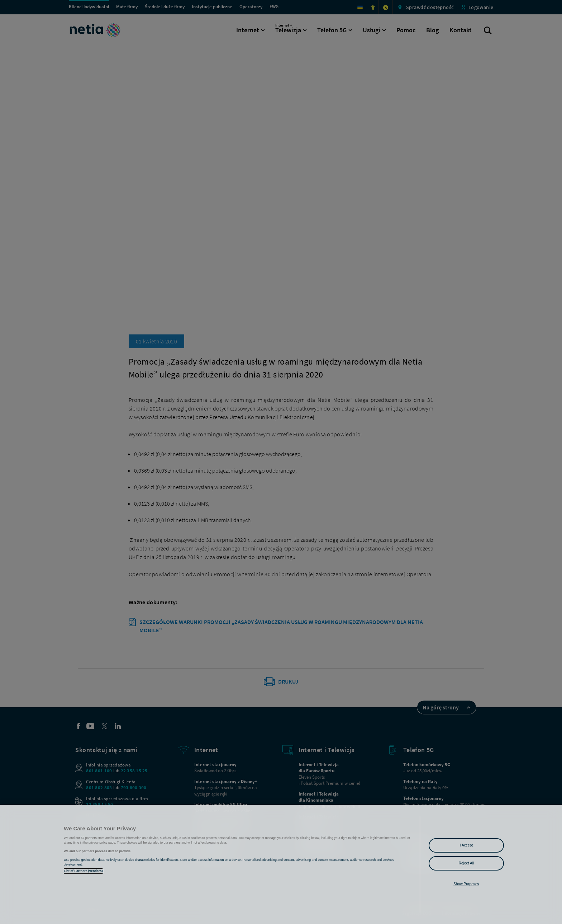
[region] (281, 864)
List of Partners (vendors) (83, 871)
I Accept (466, 845)
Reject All (466, 863)
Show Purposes (466, 884)
